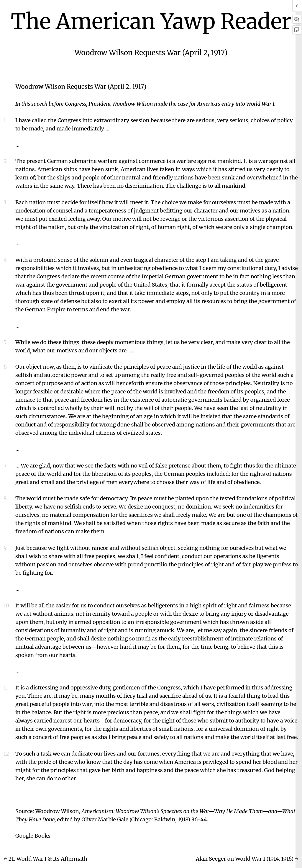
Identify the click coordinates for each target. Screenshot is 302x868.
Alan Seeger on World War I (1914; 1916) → (247, 859)
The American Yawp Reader (151, 21)
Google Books (33, 836)
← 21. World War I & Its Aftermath (45, 859)
